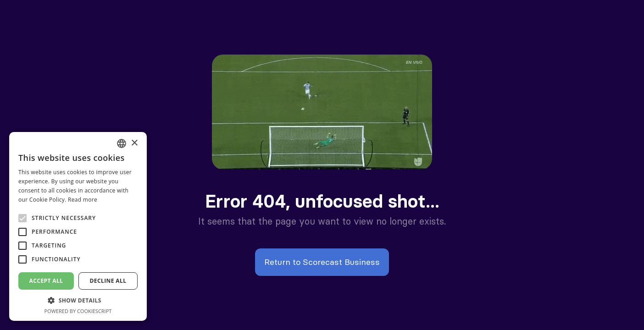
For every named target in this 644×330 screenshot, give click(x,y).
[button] (78, 300)
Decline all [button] (108, 281)
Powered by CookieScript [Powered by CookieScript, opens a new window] (78, 311)
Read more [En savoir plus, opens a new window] (83, 200)
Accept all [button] (46, 281)
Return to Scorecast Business (322, 262)
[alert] (78, 226)
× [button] (134, 143)
